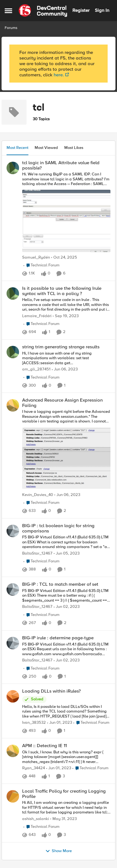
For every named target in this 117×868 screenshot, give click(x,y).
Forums (11, 28)
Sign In (102, 10)
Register (81, 10)
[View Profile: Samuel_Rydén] (13, 168)
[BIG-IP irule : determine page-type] (66, 649)
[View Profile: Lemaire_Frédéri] (13, 293)
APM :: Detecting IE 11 (44, 746)
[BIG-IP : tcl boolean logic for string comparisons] (66, 542)
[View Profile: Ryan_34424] (13, 751)
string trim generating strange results (61, 347)
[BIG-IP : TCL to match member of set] (66, 596)
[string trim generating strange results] (66, 358)
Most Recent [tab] (17, 148)
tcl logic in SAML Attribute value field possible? (61, 165)
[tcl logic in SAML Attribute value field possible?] (66, 213)
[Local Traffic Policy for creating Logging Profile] (66, 808)
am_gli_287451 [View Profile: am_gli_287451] (36, 369)
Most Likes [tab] (74, 148)
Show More (58, 851)
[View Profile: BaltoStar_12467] (13, 531)
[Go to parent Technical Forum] (41, 265)
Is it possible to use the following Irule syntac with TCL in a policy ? (62, 291)
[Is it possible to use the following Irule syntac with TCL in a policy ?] (66, 305)
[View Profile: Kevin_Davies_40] (13, 405)
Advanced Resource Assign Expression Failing (62, 403)
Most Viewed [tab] (46, 148)
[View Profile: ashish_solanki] (13, 796)
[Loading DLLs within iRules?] (66, 712)
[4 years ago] (65, 370)
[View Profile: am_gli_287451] (13, 352)
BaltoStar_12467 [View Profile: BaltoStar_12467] (37, 553)
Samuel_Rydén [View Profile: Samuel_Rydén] (36, 258)
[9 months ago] (64, 258)
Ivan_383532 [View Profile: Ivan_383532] (34, 723)
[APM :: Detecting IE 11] (66, 757)
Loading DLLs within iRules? (51, 691)
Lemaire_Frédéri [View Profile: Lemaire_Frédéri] (37, 316)
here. (59, 75)
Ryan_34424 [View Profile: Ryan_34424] (34, 768)
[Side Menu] (8, 11)
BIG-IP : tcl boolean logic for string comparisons (58, 528)
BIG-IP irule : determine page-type (58, 638)
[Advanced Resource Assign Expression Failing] (66, 450)
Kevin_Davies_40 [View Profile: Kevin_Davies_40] (38, 495)
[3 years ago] (66, 316)
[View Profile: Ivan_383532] (13, 696)
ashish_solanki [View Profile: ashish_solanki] (36, 819)
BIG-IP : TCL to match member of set (60, 584)
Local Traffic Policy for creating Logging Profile (64, 794)
